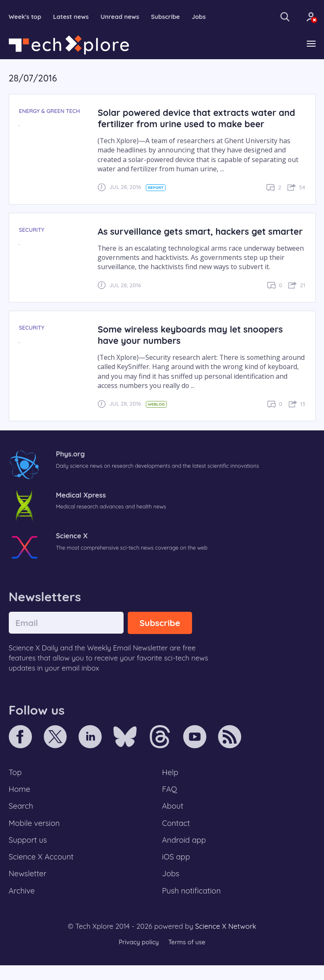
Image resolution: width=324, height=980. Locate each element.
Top (16, 784)
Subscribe (168, 17)
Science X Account (42, 871)
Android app (185, 854)
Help (171, 784)
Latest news (72, 17)
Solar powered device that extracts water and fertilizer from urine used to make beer (199, 118)
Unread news (122, 17)
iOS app (176, 871)
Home (20, 802)
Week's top (26, 17)
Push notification (192, 906)
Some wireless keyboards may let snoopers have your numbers (192, 346)
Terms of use (187, 957)
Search (21, 819)
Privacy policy (138, 957)
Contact (176, 836)
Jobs (202, 17)
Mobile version (35, 836)
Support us (28, 854)
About (173, 819)
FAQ (170, 802)
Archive (22, 906)
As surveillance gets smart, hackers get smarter (183, 237)
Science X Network (225, 941)
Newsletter (28, 888)
